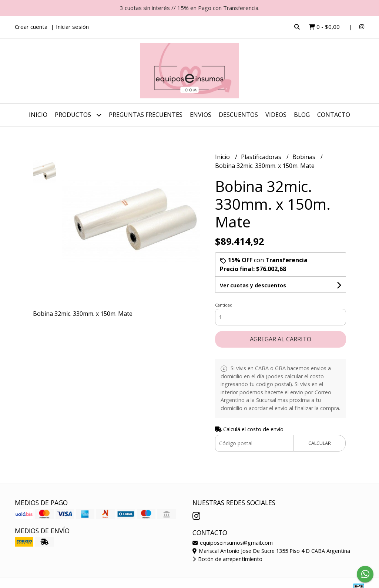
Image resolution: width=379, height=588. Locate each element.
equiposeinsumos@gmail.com (233, 543)
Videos (276, 115)
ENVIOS (201, 115)
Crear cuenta (31, 27)
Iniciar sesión (72, 27)
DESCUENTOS (238, 115)
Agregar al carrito (281, 339)
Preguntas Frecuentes (146, 115)
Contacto (334, 115)
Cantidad (224, 305)
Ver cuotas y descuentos (253, 285)
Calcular (320, 443)
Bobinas (305, 157)
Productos (78, 115)
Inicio (38, 115)
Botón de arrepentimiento (227, 559)
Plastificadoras (262, 157)
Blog (302, 115)
